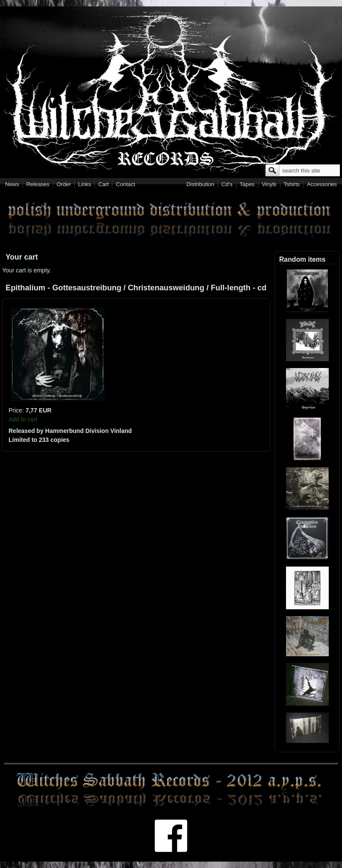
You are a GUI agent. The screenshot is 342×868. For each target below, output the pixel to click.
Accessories (322, 184)
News (12, 184)
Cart (104, 184)
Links (85, 184)
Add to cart (23, 419)
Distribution (200, 184)
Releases (38, 184)
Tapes (247, 184)
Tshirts (292, 184)
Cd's (227, 184)
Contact (125, 184)
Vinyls (269, 184)
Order (64, 184)
